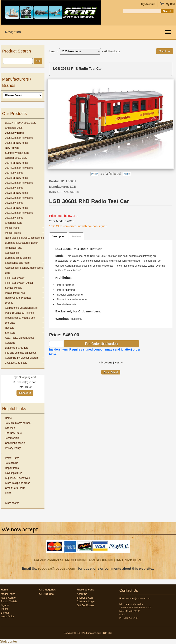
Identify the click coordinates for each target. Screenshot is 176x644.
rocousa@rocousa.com (57, 568)
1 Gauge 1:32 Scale (16, 363)
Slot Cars (10, 333)
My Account (148, 4)
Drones (9, 303)
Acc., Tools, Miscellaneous (20, 338)
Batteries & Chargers (17, 348)
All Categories (47, 590)
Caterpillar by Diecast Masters (22, 358)
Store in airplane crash (18, 483)
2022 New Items (14, 203)
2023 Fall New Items (16, 178)
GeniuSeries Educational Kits (21, 308)
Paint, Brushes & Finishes (19, 313)
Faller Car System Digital (19, 283)
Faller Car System (15, 278)
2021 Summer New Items (19, 213)
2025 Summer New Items (19, 138)
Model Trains (12, 228)
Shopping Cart (85, 598)
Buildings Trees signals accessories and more (18, 260)
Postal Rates (12, 458)
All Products (112, 51)
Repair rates (12, 468)
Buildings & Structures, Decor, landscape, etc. (22, 245)
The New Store (13, 433)
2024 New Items (14, 173)
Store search (12, 503)
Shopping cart (27, 377)
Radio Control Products (18, 298)
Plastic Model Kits (15, 293)
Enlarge (115, 174)
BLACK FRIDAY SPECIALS (20, 123)
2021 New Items (14, 218)
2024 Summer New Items (19, 168)
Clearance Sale (14, 223)
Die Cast (10, 323)
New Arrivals (12, 148)
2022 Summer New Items (19, 198)
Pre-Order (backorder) (102, 344)
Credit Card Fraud (15, 488)
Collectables (12, 253)
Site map (10, 428)
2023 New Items (14, 188)
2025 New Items (14, 133)
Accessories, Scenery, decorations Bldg (24, 270)
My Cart (168, 4)
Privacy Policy (13, 448)
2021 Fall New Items (16, 208)
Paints (4, 609)
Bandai (5, 613)
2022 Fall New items (16, 193)
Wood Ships (8, 617)
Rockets (9, 328)
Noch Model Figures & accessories (24, 238)
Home (8, 418)
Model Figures (13, 233)
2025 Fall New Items (16, 143)
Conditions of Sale (15, 443)
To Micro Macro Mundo (18, 423)
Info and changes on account (21, 353)
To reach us (11, 463)
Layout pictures (13, 473)
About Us (82, 594)
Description (58, 236)
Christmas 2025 (14, 128)
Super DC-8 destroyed (17, 478)
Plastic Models (9, 602)
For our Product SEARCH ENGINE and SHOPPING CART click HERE (88, 560)
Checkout (25, 393)
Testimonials (12, 438)
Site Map (108, 633)
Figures (5, 605)
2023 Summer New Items (19, 183)
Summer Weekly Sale (17, 153)
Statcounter (9, 641)
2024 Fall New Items (16, 163)
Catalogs (10, 343)
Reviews (76, 236)
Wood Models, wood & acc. (20, 318)
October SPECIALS (16, 158)
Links (8, 493)
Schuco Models (14, 288)
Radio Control (8, 598)
